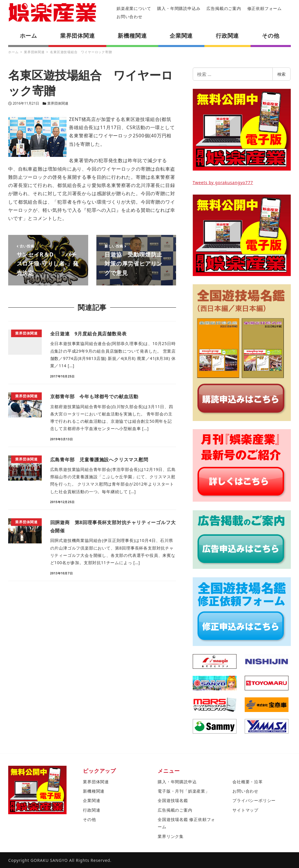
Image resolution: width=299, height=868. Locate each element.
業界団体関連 (58, 103)
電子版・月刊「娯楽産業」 (184, 791)
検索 (281, 74)
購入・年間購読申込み (179, 8)
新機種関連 (94, 791)
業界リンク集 (171, 836)
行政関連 (92, 810)
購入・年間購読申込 (177, 782)
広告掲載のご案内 (224, 8)
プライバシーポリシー (254, 800)
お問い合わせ (129, 17)
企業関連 (92, 800)
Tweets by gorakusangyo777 (223, 182)
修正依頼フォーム (265, 8)
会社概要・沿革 (248, 782)
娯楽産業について (134, 8)
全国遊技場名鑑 (173, 800)
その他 (89, 819)
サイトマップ (245, 810)
